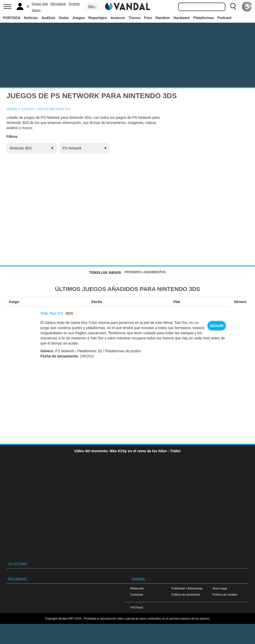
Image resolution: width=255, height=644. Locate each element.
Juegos (79, 18)
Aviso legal (220, 588)
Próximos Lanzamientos (145, 272)
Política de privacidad (185, 594)
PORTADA (12, 18)
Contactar (137, 594)
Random (163, 18)
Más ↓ (92, 6)
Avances (118, 18)
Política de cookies (225, 594)
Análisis (48, 18)
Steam (36, 10)
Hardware (182, 18)
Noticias (31, 18)
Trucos (135, 18)
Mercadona (58, 4)
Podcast (224, 18)
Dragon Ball (40, 4)
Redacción (137, 588)
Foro (148, 18)
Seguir (216, 326)
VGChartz (137, 607)
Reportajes (98, 18)
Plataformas (203, 18)
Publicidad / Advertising (187, 588)
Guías (64, 18)
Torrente (74, 4)
